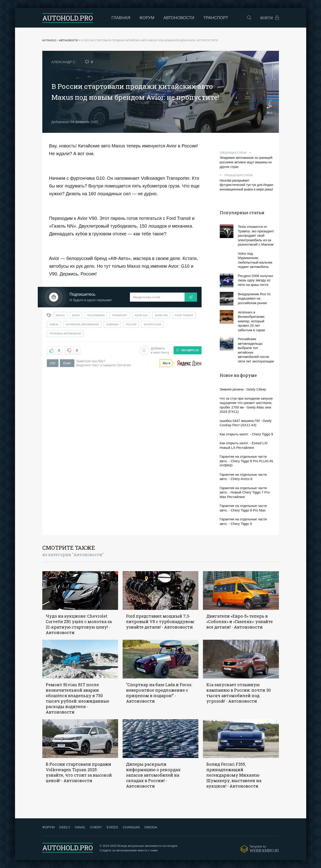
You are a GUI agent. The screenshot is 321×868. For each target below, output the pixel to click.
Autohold (49, 40)
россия (131, 324)
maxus (60, 315)
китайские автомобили (82, 324)
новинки (112, 324)
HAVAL (80, 827)
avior (76, 315)
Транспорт (216, 18)
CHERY (96, 827)
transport (120, 315)
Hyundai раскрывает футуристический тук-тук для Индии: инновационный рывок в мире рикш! (247, 182)
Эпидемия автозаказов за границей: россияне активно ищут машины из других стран (247, 160)
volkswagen (96, 315)
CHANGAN (131, 827)
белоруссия (152, 324)
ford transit (184, 315)
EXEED (112, 827)
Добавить (154, 350)
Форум (147, 18)
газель (54, 324)
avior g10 (141, 315)
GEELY (65, 827)
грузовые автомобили (65, 334)
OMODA (151, 827)
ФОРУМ (49, 827)
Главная (121, 18)
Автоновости (179, 18)
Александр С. (64, 62)
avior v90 (161, 315)
